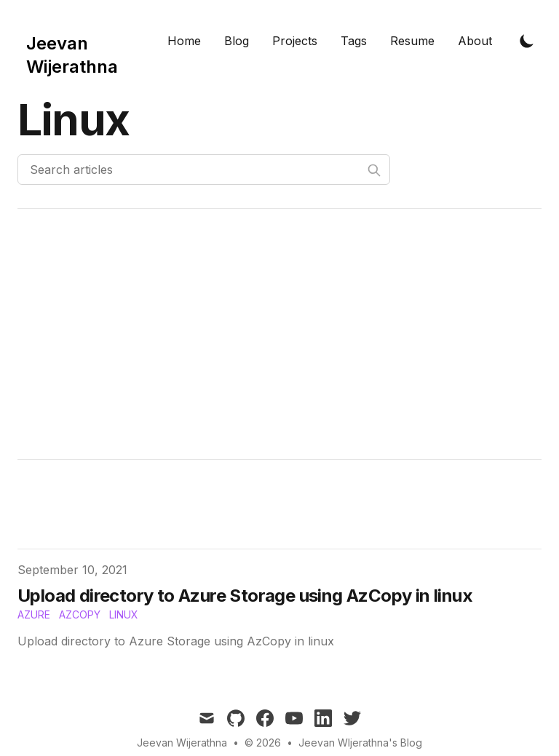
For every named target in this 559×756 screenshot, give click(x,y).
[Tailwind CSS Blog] (87, 41)
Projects (295, 41)
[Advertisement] (279, 334)
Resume (412, 41)
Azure (34, 614)
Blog (237, 41)
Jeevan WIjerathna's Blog (360, 743)
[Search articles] (204, 170)
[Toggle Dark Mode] (527, 41)
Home (184, 41)
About (475, 41)
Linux (124, 614)
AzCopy (80, 614)
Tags (354, 41)
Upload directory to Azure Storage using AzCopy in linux (245, 596)
